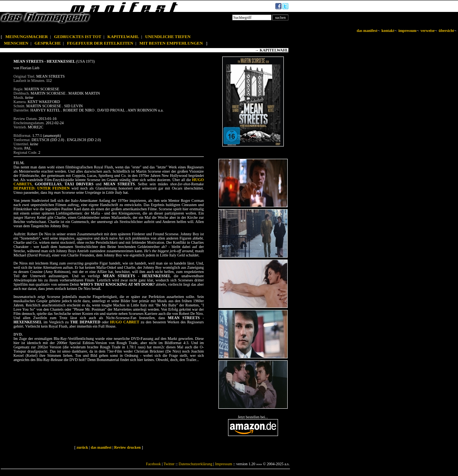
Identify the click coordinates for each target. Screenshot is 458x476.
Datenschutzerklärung (196, 464)
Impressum (223, 464)
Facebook (153, 464)
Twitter (169, 464)
